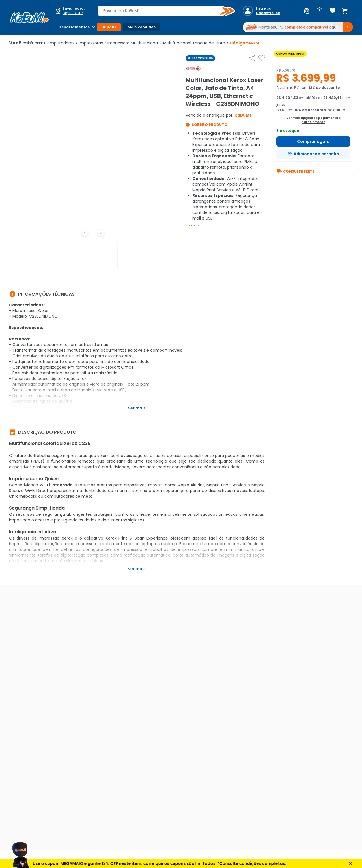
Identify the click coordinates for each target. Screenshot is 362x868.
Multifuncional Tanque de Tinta (196, 43)
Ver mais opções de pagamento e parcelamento (313, 120)
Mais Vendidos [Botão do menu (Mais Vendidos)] (142, 27)
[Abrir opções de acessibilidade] (320, 11)
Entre (261, 8)
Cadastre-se (268, 13)
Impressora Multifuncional (135, 43)
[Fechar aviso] (351, 863)
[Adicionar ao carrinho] (313, 154)
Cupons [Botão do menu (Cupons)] (109, 27)
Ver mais (192, 225)
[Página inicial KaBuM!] (29, 18)
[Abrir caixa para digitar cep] (73, 11)
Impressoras (93, 43)
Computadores (61, 43)
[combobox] (163, 11)
